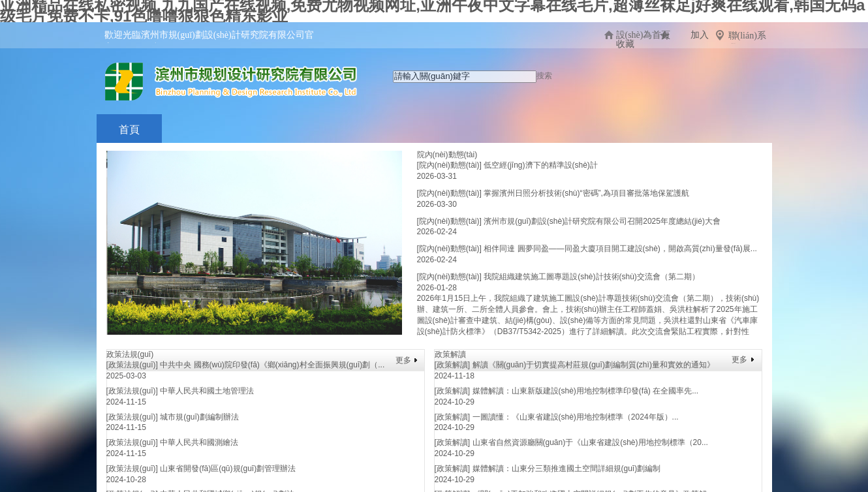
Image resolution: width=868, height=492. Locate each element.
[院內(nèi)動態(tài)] (449, 165)
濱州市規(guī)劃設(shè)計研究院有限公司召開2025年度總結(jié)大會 (602, 221)
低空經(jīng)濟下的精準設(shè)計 (541, 165)
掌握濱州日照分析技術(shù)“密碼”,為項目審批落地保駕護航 (586, 193)
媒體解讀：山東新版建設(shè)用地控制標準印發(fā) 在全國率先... (586, 391)
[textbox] (465, 77)
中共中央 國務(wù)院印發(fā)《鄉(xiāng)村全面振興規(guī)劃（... (272, 365)
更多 (403, 360)
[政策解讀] (453, 365)
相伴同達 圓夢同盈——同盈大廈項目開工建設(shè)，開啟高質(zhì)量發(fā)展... (620, 249)
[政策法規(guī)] (132, 365)
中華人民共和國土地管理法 (207, 391)
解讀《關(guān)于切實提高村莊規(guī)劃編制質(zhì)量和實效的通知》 (594, 365)
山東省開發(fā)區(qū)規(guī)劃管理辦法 (228, 469)
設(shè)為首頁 (643, 35)
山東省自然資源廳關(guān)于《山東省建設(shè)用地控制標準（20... (590, 442)
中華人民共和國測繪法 (199, 442)
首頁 (129, 130)
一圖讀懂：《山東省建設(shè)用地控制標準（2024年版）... (576, 417)
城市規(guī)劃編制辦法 (199, 417)
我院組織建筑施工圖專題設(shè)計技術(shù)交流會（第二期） (592, 277)
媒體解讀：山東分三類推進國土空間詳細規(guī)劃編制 (567, 469)
